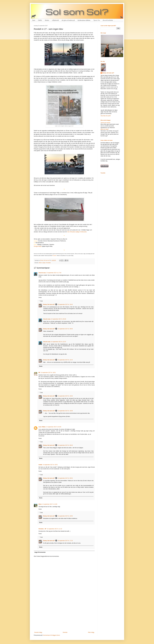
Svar (41, 301)
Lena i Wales (42, 427)
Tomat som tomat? (105, 123)
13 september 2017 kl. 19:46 (65, 396)
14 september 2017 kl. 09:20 (58, 319)
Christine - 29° (42, 529)
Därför (40, 20)
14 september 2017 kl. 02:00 (54, 427)
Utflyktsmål (55, 20)
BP (39, 373)
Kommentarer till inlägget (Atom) (51, 635)
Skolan (47, 20)
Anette (40, 465)
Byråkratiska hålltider (84, 20)
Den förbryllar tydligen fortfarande (77, 232)
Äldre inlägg (91, 632)
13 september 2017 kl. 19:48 (65, 411)
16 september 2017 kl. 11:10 (55, 529)
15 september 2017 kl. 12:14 (65, 360)
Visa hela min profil (106, 116)
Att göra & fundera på (68, 20)
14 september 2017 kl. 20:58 (65, 516)
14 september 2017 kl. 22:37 (58, 342)
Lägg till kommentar (40, 552)
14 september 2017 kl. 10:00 (50, 504)
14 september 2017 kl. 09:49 (65, 445)
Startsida (65, 632)
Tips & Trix (97, 20)
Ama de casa (42, 273)
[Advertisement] (64, 615)
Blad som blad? (105, 129)
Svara (40, 297)
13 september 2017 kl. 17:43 (54, 273)
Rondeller (54, 256)
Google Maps (38, 246)
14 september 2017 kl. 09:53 (65, 478)
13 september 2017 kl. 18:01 (48, 373)
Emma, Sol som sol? (49, 304)
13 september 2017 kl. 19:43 (65, 304)
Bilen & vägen (42, 263)
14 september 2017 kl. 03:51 (50, 465)
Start (34, 20)
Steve (40, 504)
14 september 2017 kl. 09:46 (65, 329)
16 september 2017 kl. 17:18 (65, 541)
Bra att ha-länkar (108, 20)
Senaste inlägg (38, 632)
